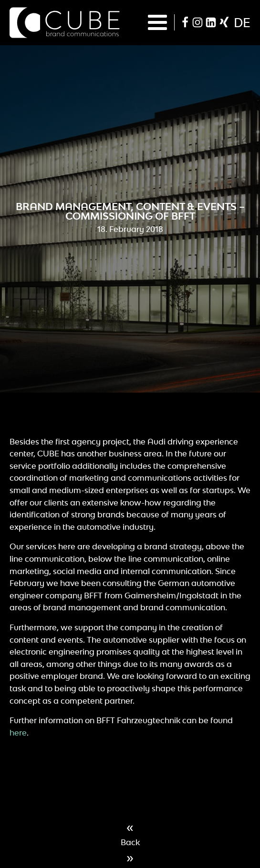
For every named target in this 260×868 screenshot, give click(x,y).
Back (130, 842)
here (18, 733)
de (242, 22)
